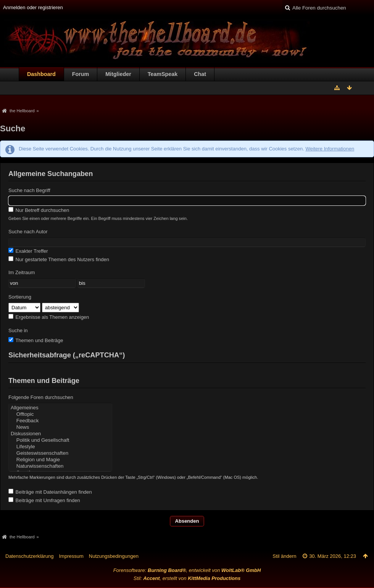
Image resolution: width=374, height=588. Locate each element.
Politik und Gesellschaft (60, 440)
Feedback (60, 421)
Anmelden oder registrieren (33, 7)
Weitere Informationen (330, 149)
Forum (81, 74)
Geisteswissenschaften (60, 453)
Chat (200, 74)
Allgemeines (60, 408)
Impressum (71, 556)
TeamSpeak (163, 74)
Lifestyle (60, 447)
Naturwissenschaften (60, 466)
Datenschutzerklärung (29, 556)
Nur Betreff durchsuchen (39, 210)
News (60, 427)
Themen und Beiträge (36, 340)
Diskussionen (60, 434)
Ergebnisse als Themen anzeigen (49, 317)
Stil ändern (284, 556)
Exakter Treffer (28, 251)
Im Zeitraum (22, 272)
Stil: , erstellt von (187, 578)
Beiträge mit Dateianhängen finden (50, 492)
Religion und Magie (60, 460)
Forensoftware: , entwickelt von (187, 570)
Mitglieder (118, 74)
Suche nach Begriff (29, 190)
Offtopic (60, 414)
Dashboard (41, 74)
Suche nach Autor (28, 232)
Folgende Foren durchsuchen (41, 397)
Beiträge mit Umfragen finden (44, 500)
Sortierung (20, 297)
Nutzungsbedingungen (114, 556)
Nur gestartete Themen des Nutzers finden (59, 259)
